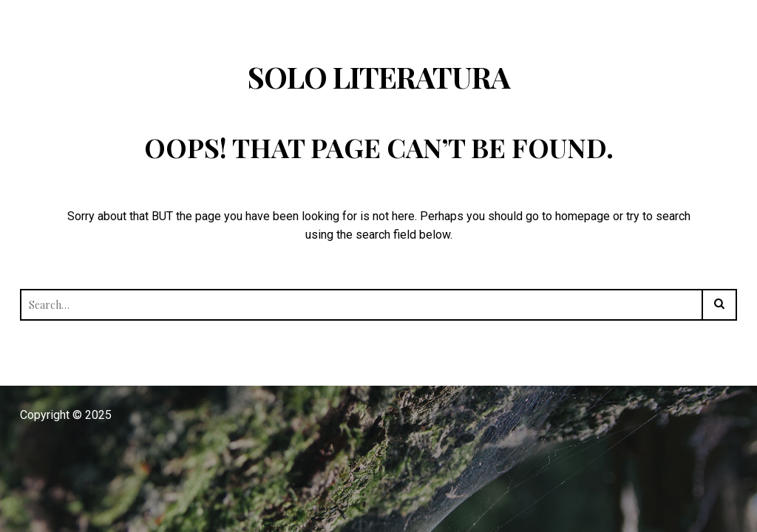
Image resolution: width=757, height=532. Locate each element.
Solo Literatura (379, 76)
